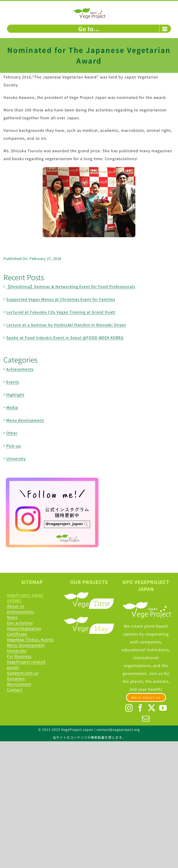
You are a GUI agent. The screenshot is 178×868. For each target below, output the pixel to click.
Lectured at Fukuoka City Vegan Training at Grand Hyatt (61, 312)
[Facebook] (140, 708)
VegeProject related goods (26, 664)
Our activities (20, 623)
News (12, 617)
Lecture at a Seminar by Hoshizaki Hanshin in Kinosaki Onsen (66, 325)
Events (13, 382)
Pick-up (14, 446)
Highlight (15, 395)
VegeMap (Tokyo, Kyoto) (30, 639)
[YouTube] (163, 708)
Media (12, 407)
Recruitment (19, 684)
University (16, 458)
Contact (15, 690)
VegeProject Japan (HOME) (25, 598)
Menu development (25, 420)
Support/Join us (23, 673)
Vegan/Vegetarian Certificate (24, 631)
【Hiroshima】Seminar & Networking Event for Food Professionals (71, 286)
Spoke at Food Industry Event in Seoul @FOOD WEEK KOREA (65, 337)
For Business (19, 656)
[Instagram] (129, 708)
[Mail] (146, 719)
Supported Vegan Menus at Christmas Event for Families (61, 299)
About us (16, 606)
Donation (16, 678)
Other (12, 433)
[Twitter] (152, 708)
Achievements (20, 369)
